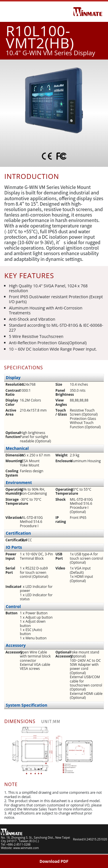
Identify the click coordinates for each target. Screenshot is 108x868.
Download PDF (54, 861)
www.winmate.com (26, 848)
